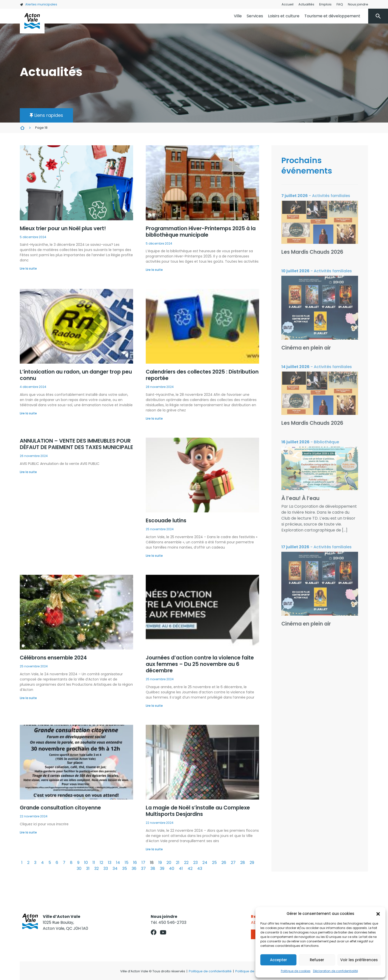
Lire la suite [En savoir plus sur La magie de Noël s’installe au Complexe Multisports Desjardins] (154, 849)
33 (106, 868)
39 (162, 868)
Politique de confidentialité (210, 971)
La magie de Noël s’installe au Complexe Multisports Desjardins (198, 811)
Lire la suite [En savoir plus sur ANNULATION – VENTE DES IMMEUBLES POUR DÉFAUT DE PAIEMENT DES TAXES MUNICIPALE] (28, 472)
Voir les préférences (359, 960)
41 (181, 868)
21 (178, 863)
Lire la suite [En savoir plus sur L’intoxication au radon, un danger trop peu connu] (28, 413)
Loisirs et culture (284, 16)
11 (94, 863)
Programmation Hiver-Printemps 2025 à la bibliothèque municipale (201, 232)
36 (134, 868)
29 (252, 863)
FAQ (340, 4)
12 (101, 863)
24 (205, 863)
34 (115, 868)
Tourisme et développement (332, 16)
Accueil (288, 4)
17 (143, 863)
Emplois (325, 4)
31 (88, 868)
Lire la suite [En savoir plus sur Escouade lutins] (154, 556)
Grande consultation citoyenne (60, 808)
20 (169, 863)
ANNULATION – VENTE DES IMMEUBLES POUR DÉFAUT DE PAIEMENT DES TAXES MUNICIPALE (76, 444)
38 (153, 868)
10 (86, 863)
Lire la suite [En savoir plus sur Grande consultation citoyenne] (28, 832)
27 (233, 863)
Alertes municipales (38, 4)
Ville (238, 16)
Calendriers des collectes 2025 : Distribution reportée (202, 375)
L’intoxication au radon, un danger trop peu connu (76, 375)
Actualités (306, 4)
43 (200, 868)
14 (118, 863)
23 (195, 863)
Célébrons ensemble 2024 (53, 658)
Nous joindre (358, 4)
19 (160, 863)
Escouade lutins (166, 520)
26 (224, 863)
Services (255, 16)
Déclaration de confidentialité (335, 971)
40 (172, 868)
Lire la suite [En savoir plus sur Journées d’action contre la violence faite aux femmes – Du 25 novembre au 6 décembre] (154, 706)
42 (190, 868)
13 (110, 863)
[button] (378, 914)
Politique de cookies (296, 971)
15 (127, 863)
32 (97, 868)
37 (143, 868)
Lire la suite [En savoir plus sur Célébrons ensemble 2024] (28, 698)
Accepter (279, 960)
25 (214, 863)
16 (135, 863)
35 (125, 868)
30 (79, 868)
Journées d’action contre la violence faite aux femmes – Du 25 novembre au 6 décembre (200, 664)
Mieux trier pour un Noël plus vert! (63, 228)
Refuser (317, 960)
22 (186, 863)
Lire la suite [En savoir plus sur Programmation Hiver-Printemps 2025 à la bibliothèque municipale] (154, 270)
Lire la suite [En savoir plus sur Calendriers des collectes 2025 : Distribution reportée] (154, 418)
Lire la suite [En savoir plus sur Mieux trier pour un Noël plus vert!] (28, 268)
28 (243, 863)
